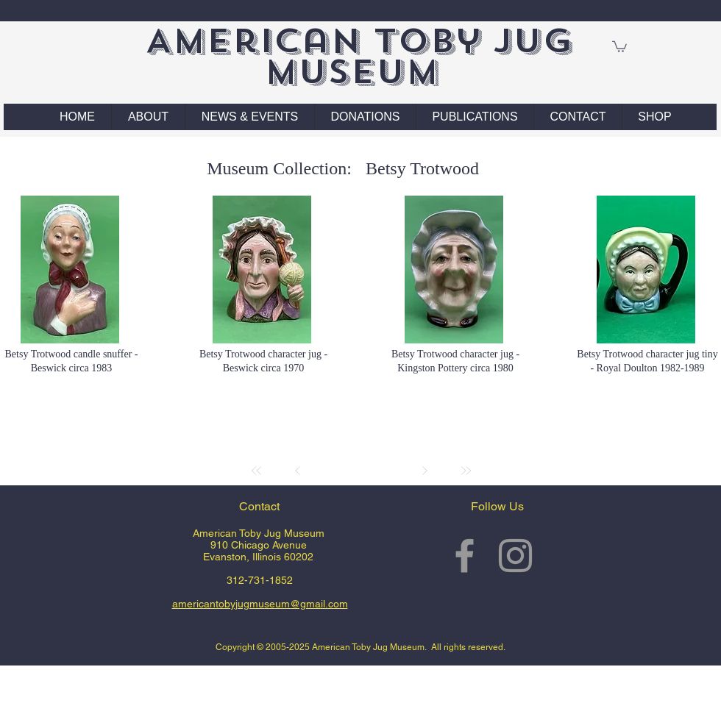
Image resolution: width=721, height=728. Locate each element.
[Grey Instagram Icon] (515, 556)
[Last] (466, 471)
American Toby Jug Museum (359, 56)
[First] (257, 471)
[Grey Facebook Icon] (465, 556)
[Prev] (298, 471)
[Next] (425, 471)
